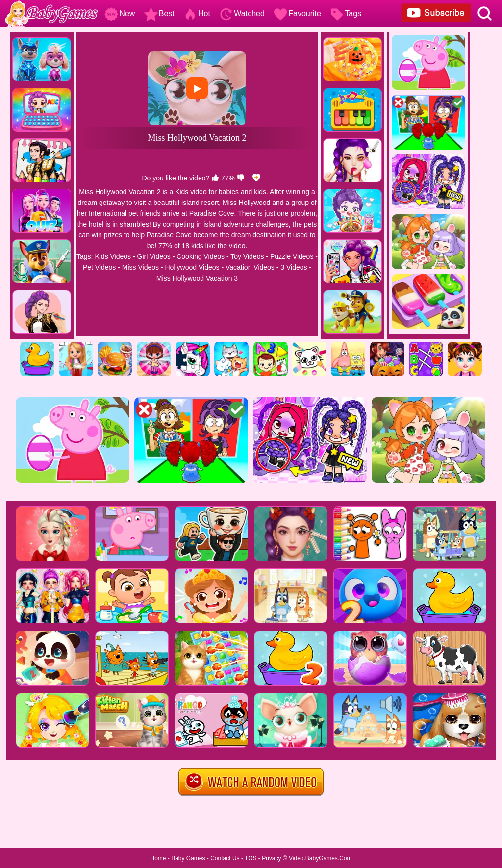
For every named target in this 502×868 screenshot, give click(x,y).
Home (158, 858)
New (120, 13)
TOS (251, 858)
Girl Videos (154, 256)
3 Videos (294, 267)
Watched (242, 13)
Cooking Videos (201, 256)
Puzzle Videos (292, 256)
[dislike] (241, 178)
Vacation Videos (250, 267)
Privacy (271, 858)
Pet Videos (99, 267)
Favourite (297, 13)
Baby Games (188, 858)
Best (159, 13)
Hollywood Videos (192, 267)
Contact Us (225, 858)
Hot (197, 13)
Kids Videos (113, 256)
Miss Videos (140, 267)
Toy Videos (247, 256)
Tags (346, 13)
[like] (215, 178)
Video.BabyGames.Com (320, 858)
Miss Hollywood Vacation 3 (197, 278)
